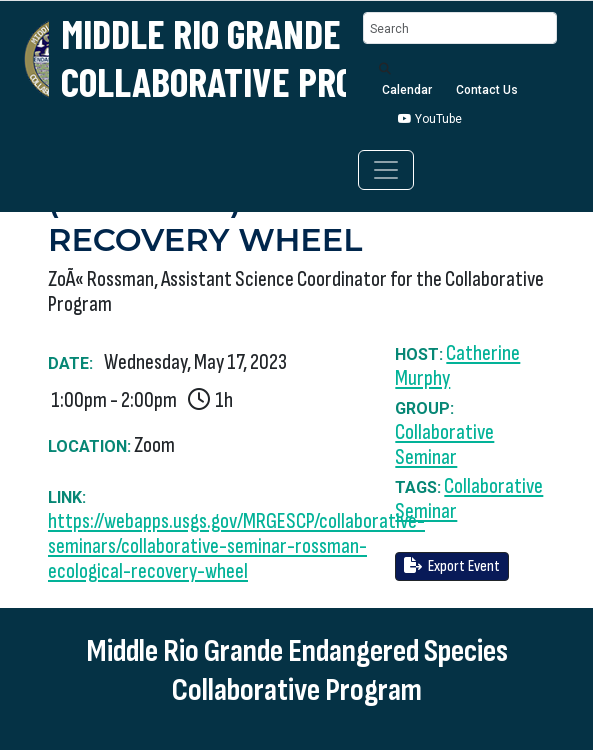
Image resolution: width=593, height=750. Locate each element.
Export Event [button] (452, 566)
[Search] (460, 28)
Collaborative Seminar (444, 445)
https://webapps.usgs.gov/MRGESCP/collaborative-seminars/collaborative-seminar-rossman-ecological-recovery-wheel (236, 546)
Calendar (407, 90)
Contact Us (487, 90)
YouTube (430, 119)
